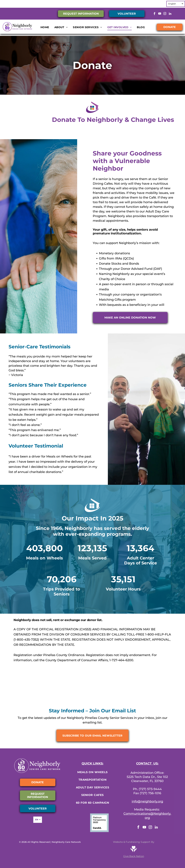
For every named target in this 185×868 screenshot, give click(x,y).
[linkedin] (170, 14)
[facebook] (155, 14)
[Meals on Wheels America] (60, 691)
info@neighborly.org (147, 801)
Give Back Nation (134, 856)
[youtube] (160, 14)
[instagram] (165, 14)
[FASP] (125, 691)
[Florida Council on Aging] (157, 691)
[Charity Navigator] (28, 691)
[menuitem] (45, 27)
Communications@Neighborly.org (147, 816)
